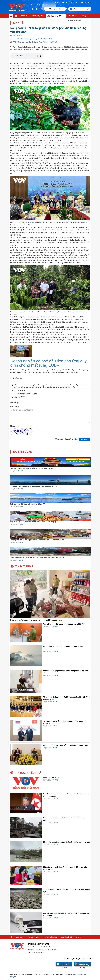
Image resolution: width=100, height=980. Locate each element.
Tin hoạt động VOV (50, 937)
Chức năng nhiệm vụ (51, 778)
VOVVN (20, 471)
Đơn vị (66, 2)
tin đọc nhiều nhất (29, 773)
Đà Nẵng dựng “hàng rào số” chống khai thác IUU (28, 504)
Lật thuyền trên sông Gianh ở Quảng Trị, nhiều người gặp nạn (66, 842)
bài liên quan (23, 452)
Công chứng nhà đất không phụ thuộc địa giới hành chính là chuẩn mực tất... (37, 557)
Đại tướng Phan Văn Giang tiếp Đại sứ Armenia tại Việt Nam (66, 745)
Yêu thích (18, 378)
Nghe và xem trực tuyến (80, 9)
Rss (57, 2)
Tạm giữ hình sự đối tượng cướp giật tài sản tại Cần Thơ (64, 624)
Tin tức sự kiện (38, 16)
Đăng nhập (86, 2)
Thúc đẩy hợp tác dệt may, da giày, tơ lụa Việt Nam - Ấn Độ (33, 39)
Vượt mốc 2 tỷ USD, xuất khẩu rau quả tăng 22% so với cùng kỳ (33, 522)
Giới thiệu (24, 16)
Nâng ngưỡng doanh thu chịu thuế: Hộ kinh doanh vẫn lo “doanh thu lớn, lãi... (38, 540)
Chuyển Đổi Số (71, 16)
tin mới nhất (24, 566)
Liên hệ (75, 2)
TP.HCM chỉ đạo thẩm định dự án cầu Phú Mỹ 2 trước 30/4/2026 (35, 42)
